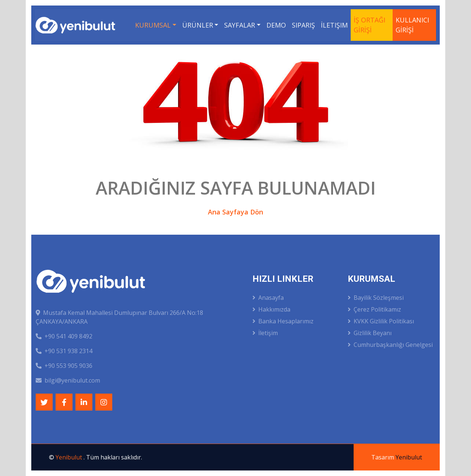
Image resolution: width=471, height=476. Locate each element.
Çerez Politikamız (374, 309)
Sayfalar (240, 25)
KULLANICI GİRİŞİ (412, 25)
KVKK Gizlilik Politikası (381, 321)
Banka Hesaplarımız (283, 321)
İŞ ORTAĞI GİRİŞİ (369, 25)
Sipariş (303, 25)
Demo (276, 25)
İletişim (334, 25)
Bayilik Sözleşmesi (376, 298)
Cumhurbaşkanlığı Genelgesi (390, 345)
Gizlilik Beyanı (370, 333)
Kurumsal (153, 25)
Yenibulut (70, 457)
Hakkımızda (271, 309)
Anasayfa (268, 298)
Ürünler (198, 25)
